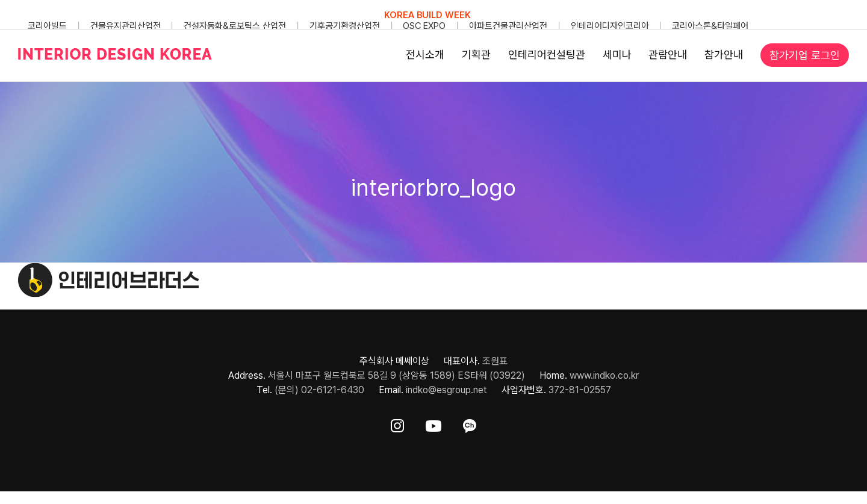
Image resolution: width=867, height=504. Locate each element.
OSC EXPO (424, 26)
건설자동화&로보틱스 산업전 (235, 26)
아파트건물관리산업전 (508, 26)
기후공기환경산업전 (345, 26)
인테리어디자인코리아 (610, 26)
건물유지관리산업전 (126, 26)
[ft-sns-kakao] (470, 424)
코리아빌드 (47, 26)
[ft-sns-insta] (397, 424)
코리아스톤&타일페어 (710, 26)
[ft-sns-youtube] (433, 424)
